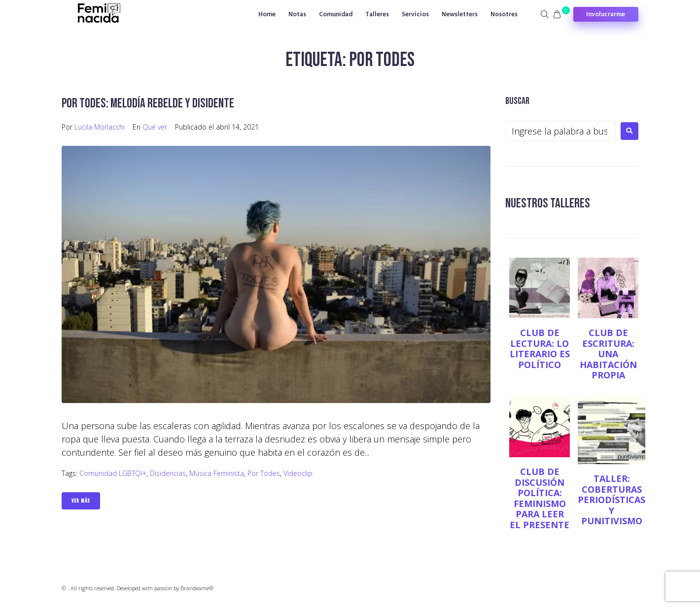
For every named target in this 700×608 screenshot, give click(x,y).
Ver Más (81, 501)
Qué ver (155, 127)
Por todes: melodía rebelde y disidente (150, 103)
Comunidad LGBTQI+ (113, 473)
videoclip (298, 473)
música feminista (217, 473)
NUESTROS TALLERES (549, 203)
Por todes (264, 473)
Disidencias (168, 473)
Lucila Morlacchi (100, 127)
